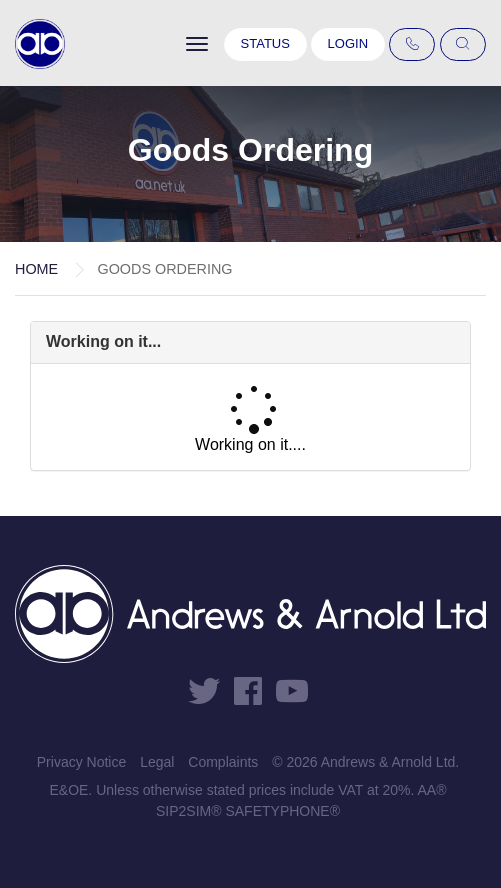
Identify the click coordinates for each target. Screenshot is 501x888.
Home (36, 269)
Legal (157, 762)
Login (348, 43)
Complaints (223, 762)
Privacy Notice (81, 762)
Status (265, 43)
